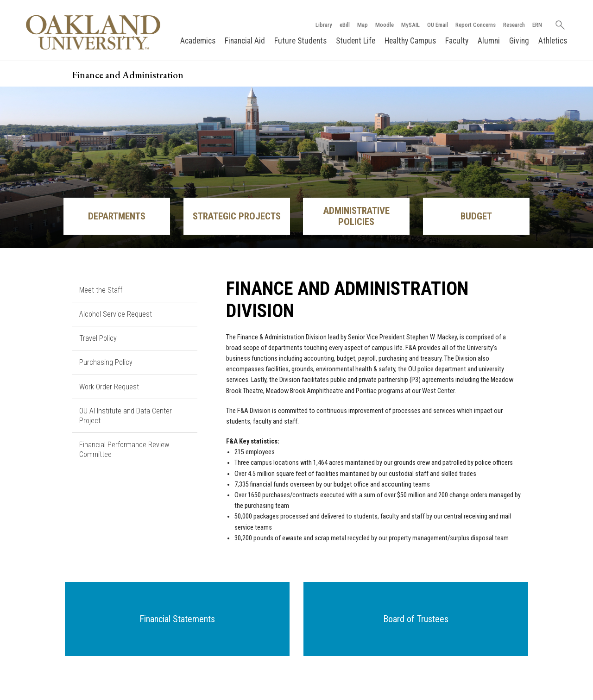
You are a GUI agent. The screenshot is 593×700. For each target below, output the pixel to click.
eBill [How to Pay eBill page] (345, 25)
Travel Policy (98, 338)
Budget (476, 216)
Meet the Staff (101, 290)
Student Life (356, 41)
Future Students (300, 41)
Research (514, 25)
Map (363, 25)
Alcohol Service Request (116, 314)
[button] (177, 619)
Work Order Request (109, 387)
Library (324, 25)
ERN (537, 25)
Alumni (489, 41)
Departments (117, 216)
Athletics (553, 41)
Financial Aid (245, 41)
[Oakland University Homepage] (93, 32)
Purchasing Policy (106, 362)
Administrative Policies (356, 216)
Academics (198, 41)
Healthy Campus (410, 41)
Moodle (385, 25)
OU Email (438, 25)
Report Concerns (476, 25)
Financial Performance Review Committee (124, 450)
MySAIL (410, 25)
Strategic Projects (237, 216)
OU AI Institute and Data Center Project (126, 416)
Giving (519, 41)
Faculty (457, 41)
